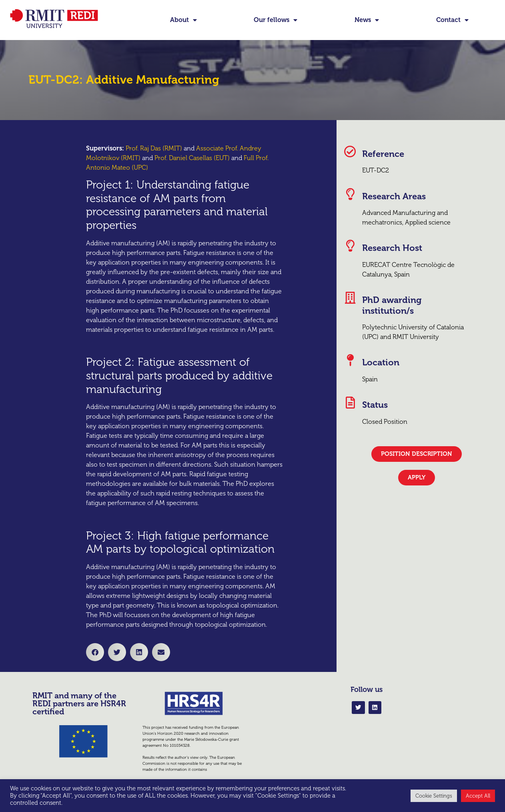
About (183, 20)
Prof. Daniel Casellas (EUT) (192, 158)
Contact (452, 20)
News (367, 20)
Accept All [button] (478, 796)
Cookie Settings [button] (434, 796)
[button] (95, 652)
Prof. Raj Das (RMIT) (154, 148)
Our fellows (276, 20)
